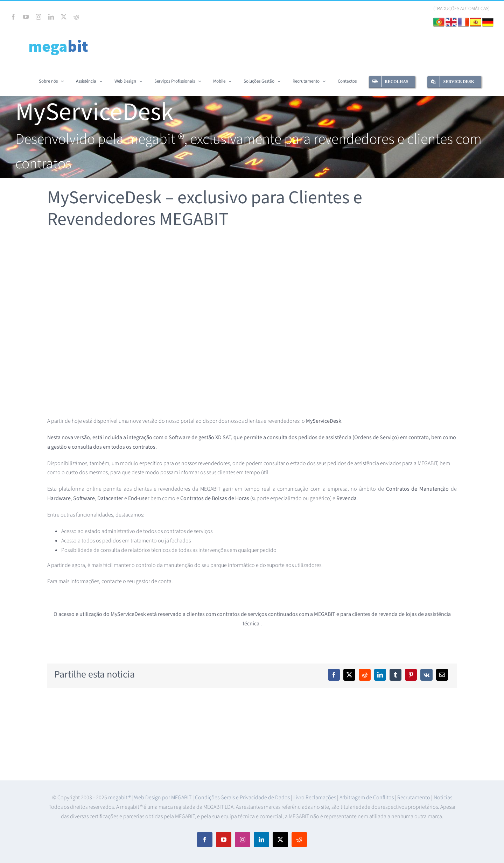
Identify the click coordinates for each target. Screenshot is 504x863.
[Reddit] (365, 675)
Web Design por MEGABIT (163, 798)
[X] (349, 675)
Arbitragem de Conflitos (367, 798)
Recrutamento (414, 798)
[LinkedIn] (380, 675)
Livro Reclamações (315, 798)
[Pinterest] (411, 675)
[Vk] (426, 675)
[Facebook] (334, 675)
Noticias (443, 798)
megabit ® (120, 798)
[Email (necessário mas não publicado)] (442, 675)
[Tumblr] (395, 675)
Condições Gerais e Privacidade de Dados (243, 798)
